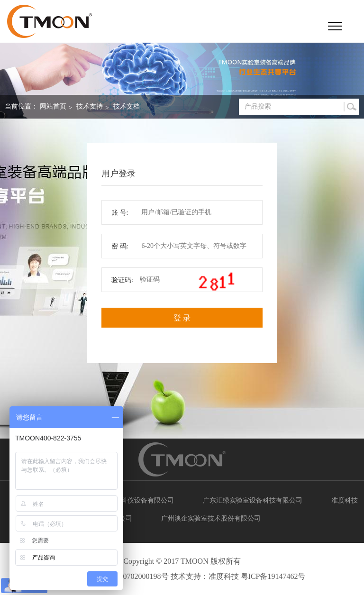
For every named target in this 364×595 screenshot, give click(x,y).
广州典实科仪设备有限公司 (134, 500)
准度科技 (345, 500)
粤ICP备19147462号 (273, 576)
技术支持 (90, 106)
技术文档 (127, 106)
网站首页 (53, 106)
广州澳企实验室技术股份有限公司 (211, 518)
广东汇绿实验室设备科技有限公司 (253, 500)
